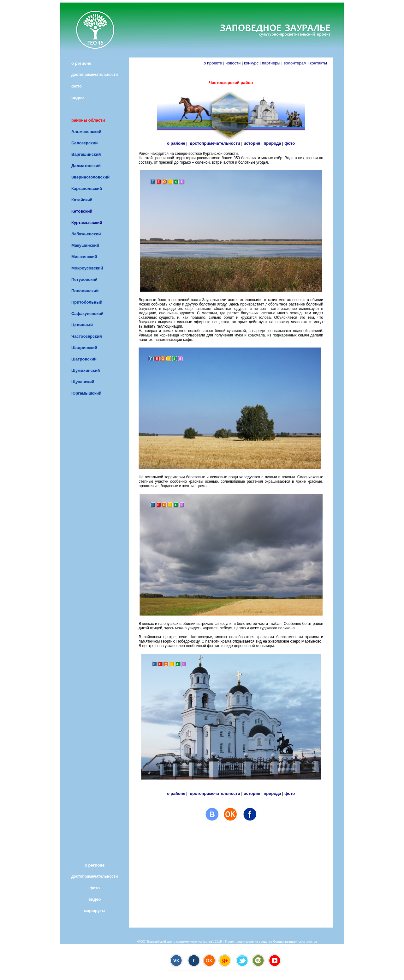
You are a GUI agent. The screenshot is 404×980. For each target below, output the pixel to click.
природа (272, 143)
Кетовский (82, 211)
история (252, 143)
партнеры (271, 63)
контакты (321, 63)
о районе (176, 143)
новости (233, 63)
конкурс (251, 63)
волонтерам (295, 63)
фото (290, 143)
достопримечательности (215, 143)
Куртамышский (87, 223)
